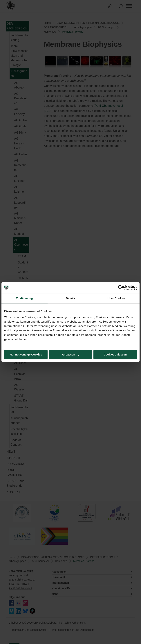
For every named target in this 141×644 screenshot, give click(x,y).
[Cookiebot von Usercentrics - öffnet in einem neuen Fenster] (121, 288)
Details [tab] (70, 298)
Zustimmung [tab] (25, 298)
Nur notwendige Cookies (26, 354)
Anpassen (71, 354)
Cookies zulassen (115, 354)
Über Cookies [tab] (117, 298)
